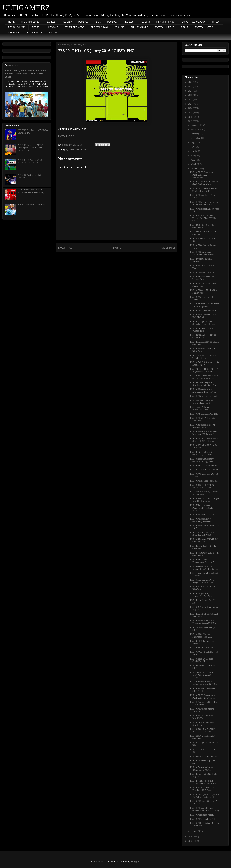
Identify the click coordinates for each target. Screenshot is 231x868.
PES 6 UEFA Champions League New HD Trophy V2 (204, 500)
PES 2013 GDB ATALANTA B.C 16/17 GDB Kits (203, 730)
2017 (191, 121)
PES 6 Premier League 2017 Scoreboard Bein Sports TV (203, 384)
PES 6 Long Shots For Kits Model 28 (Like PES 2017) (203, 782)
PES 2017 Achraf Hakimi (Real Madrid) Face (204, 703)
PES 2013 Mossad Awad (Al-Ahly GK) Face (203, 426)
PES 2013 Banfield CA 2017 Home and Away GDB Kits (203, 622)
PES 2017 (112, 22)
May (193, 156)
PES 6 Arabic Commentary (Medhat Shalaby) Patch (202, 460)
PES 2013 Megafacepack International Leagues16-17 (203, 391)
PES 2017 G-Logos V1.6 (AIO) (204, 466)
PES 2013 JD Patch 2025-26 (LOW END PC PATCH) (30, 161)
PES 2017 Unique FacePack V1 (204, 311)
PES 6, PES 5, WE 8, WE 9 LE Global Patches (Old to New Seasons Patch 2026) (25, 74)
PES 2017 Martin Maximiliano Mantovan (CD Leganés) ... (204, 433)
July (193, 147)
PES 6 (98, 22)
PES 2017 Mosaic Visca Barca (203, 272)
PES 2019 (83, 22)
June (193, 151)
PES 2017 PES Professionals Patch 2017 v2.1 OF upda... (203, 697)
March (194, 164)
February (195, 169)
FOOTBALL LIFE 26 (164, 27)
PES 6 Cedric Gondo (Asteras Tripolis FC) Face (203, 357)
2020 (191, 108)
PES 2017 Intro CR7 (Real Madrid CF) (202, 717)
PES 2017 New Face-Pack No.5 (204, 481)
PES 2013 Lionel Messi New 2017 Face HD (203, 690)
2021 (191, 104)
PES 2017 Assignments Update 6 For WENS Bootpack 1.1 (204, 796)
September (196, 138)
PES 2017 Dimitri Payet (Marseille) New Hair (201, 520)
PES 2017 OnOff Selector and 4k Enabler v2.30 (205, 364)
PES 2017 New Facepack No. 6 (204, 396)
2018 (191, 117)
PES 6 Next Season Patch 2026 (31, 205)
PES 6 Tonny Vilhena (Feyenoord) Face (199, 408)
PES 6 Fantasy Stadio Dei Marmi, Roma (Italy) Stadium (204, 568)
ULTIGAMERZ (26, 8)
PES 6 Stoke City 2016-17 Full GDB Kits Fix (204, 233)
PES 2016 (53, 27)
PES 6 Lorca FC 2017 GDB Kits (204, 756)
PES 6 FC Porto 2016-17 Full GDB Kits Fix (203, 226)
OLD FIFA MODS (34, 33)
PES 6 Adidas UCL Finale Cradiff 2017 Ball (202, 660)
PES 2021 (50, 22)
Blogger (135, 862)
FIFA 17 (184, 27)
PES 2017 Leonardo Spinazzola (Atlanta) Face (204, 762)
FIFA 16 (53, 33)
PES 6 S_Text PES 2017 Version (204, 470)
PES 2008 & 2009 (99, 27)
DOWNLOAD (66, 136)
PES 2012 (37, 27)
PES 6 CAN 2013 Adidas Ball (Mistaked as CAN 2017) (203, 534)
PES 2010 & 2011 (17, 27)
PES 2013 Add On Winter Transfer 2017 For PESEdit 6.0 (203, 218)
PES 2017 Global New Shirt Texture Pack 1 (202, 278)
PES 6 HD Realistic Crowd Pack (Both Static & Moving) (204, 183)
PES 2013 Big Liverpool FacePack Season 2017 (201, 636)
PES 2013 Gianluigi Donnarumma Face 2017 (202, 561)
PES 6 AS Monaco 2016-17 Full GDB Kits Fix (204, 541)
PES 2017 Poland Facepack (202, 515)
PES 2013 (145, 22)
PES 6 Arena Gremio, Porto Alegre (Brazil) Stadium (202, 581)
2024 (191, 91)
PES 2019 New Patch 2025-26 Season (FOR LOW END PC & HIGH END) (31, 148)
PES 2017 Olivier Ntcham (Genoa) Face (202, 330)
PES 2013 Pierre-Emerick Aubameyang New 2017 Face (204, 683)
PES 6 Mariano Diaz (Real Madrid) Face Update (202, 402)
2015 (191, 841)
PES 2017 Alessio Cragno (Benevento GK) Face (201, 769)
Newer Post (66, 248)
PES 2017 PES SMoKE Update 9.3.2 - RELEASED (204, 190)
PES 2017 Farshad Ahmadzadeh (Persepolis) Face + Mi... (204, 440)
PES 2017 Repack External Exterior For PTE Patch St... (204, 253)
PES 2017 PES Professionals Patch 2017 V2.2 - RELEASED (203, 175)
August (194, 143)
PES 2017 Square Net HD (201, 648)
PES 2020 (67, 22)
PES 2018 (129, 22)
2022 (191, 99)
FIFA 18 (216, 22)
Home (117, 248)
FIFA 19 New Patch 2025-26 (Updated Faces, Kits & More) (31, 191)
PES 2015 (119, 27)
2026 (191, 82)
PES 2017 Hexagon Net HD (202, 815)
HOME (11, 22)
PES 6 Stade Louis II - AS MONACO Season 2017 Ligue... (202, 675)
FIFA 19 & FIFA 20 (165, 22)
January (194, 831)
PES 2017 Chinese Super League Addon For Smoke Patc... (204, 203)
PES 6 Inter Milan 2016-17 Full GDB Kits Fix (204, 547)
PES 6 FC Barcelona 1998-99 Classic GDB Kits (203, 336)
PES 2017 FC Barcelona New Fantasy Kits (203, 285)
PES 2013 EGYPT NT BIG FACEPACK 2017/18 (202, 486)
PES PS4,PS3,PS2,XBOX (193, 22)
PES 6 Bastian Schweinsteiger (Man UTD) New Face (203, 453)
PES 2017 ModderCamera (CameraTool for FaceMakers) (204, 809)
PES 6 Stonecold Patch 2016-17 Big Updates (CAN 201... (204, 370)
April (193, 160)
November (196, 129)
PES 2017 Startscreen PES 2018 (204, 414)
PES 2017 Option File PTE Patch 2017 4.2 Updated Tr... (205, 305)
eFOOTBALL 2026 (30, 22)
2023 (191, 95)
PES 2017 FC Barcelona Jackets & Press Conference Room (204, 377)
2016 (191, 837)
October (194, 134)
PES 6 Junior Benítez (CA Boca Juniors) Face (204, 493)
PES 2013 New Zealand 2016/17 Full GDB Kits (204, 316)
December (195, 125)
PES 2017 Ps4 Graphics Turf (203, 819)
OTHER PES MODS (74, 27)
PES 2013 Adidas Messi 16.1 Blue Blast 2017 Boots (203, 789)
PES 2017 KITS (78, 150)
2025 (191, 86)
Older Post (168, 248)
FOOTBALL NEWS (204, 27)
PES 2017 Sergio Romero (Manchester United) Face (203, 323)
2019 (191, 113)
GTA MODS (14, 33)
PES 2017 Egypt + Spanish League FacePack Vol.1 (202, 595)
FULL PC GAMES (140, 27)
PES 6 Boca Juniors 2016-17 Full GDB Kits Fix (205, 554)
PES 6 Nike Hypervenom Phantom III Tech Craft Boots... (201, 508)
